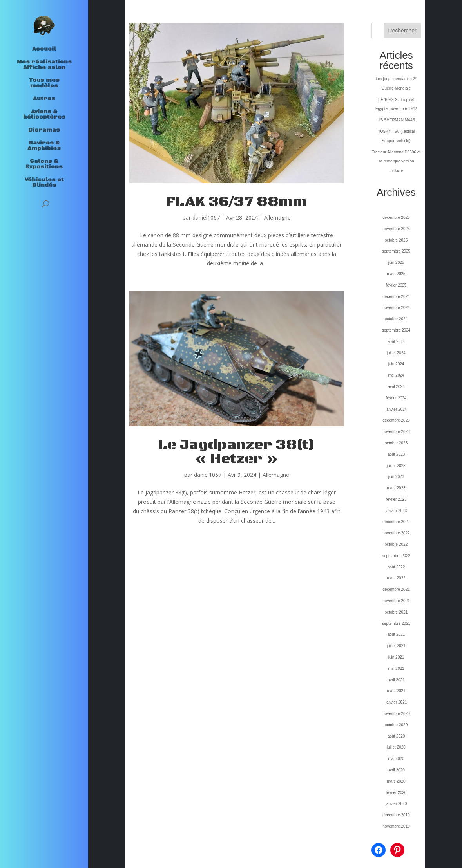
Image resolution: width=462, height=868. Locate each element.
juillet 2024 (396, 353)
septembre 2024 (396, 330)
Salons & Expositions (44, 164)
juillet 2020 (396, 747)
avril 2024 (396, 387)
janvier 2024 (396, 409)
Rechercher (402, 31)
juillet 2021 (396, 646)
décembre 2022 (396, 522)
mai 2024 (396, 375)
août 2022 (396, 567)
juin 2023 (396, 477)
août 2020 (396, 736)
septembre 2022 (396, 556)
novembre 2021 (396, 601)
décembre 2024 (396, 297)
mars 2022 (396, 578)
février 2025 (396, 285)
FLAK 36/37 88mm (236, 202)
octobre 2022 (396, 544)
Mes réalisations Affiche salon (44, 65)
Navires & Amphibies (44, 146)
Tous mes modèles (44, 83)
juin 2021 (396, 657)
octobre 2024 (396, 319)
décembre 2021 (396, 589)
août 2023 (396, 454)
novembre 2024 (396, 308)
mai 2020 (396, 759)
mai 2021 (396, 669)
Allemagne (277, 217)
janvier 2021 (396, 702)
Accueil (44, 49)
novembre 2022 (396, 533)
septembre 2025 (396, 251)
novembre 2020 (396, 714)
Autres (44, 99)
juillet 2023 (396, 466)
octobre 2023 (396, 443)
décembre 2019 (396, 815)
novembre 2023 (396, 432)
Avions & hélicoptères (44, 115)
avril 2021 (396, 680)
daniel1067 (206, 217)
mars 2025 (396, 274)
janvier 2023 (396, 511)
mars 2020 (396, 781)
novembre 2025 (396, 229)
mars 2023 (396, 488)
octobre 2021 (396, 612)
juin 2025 (396, 263)
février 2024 (396, 398)
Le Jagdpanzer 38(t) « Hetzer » (237, 452)
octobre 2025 (396, 240)
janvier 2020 (396, 804)
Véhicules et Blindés (44, 183)
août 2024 (396, 342)
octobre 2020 (396, 725)
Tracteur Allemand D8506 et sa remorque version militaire (396, 162)
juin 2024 (396, 364)
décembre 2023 (396, 420)
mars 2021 (396, 691)
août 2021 (396, 634)
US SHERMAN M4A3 (396, 120)
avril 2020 (396, 770)
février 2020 (396, 793)
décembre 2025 (396, 217)
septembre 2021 (396, 623)
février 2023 (396, 499)
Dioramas (44, 130)
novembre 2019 (396, 826)
